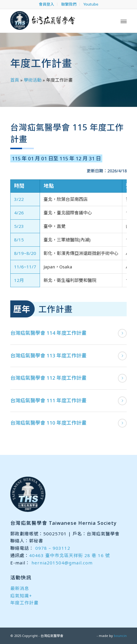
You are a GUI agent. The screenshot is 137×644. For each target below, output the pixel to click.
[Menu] (124, 21)
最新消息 (20, 588)
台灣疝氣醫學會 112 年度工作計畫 (48, 378)
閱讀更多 (122, 333)
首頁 (15, 80)
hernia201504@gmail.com (62, 563)
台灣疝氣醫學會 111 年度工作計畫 (48, 400)
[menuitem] (47, 4)
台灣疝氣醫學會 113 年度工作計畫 (48, 355)
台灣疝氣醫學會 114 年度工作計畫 (48, 333)
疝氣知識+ (21, 596)
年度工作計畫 (24, 603)
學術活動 (33, 80)
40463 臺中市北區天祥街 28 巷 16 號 (70, 555)
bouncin (120, 636)
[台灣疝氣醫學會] (57, 21)
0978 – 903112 (53, 548)
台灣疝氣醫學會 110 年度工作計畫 (48, 423)
